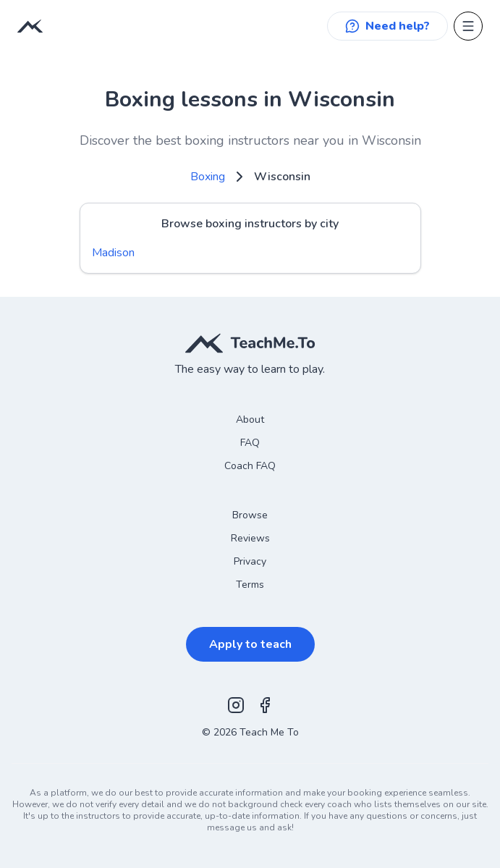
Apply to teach (250, 644)
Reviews (250, 538)
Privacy (250, 561)
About (250, 420)
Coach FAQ (250, 466)
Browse (250, 515)
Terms (250, 585)
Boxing (208, 177)
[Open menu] (468, 26)
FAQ (250, 443)
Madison (113, 253)
